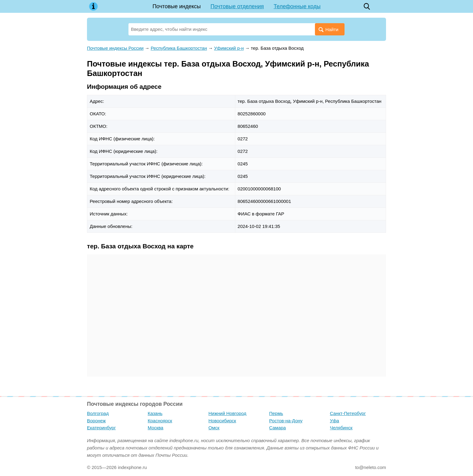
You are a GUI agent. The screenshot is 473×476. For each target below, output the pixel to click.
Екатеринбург (101, 428)
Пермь (276, 413)
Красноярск (160, 421)
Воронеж (96, 421)
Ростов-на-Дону (286, 421)
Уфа (334, 421)
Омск (214, 428)
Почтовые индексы (177, 6)
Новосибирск (222, 421)
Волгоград (98, 413)
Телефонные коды (297, 6)
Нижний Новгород (227, 413)
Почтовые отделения (237, 6)
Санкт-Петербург (348, 413)
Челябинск (341, 428)
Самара (278, 428)
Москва (155, 428)
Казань (155, 413)
